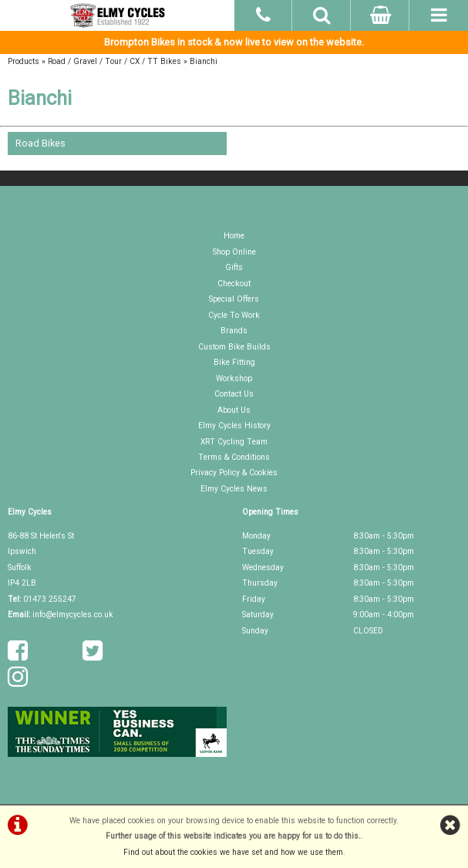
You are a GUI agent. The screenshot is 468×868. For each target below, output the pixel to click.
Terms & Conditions (234, 457)
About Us (234, 410)
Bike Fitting (234, 362)
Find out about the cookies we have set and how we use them (233, 852)
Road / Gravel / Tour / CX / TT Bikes (114, 61)
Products (24, 61)
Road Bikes (40, 143)
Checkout (234, 284)
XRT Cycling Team (234, 442)
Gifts (234, 267)
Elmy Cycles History (234, 426)
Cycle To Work (234, 315)
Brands (234, 331)
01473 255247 (50, 599)
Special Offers (234, 299)
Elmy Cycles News (234, 489)
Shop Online (234, 252)
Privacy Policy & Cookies (234, 473)
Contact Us (234, 394)
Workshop (234, 378)
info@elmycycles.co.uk (73, 615)
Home (234, 236)
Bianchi (204, 61)
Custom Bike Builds (234, 347)
